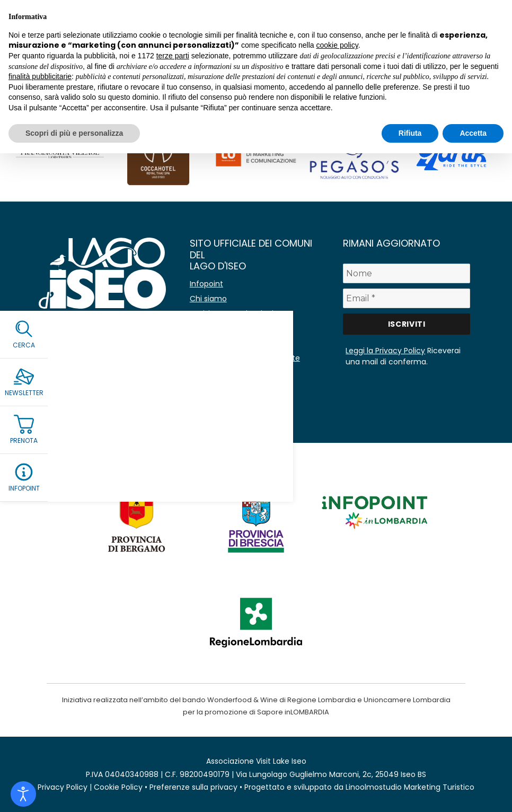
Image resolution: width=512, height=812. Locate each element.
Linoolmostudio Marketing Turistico (410, 787)
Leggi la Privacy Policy (385, 351)
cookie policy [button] (337, 45)
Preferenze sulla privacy (193, 787)
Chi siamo (208, 299)
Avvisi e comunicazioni (232, 313)
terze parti (173, 56)
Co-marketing (216, 328)
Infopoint (206, 284)
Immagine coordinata (230, 388)
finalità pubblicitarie (40, 76)
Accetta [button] (473, 133)
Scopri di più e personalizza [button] (74, 133)
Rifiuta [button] (410, 133)
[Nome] (407, 273)
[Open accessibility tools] (23, 794)
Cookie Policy (118, 787)
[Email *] (407, 298)
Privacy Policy (63, 787)
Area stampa (214, 373)
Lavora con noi (217, 343)
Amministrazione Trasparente (245, 358)
